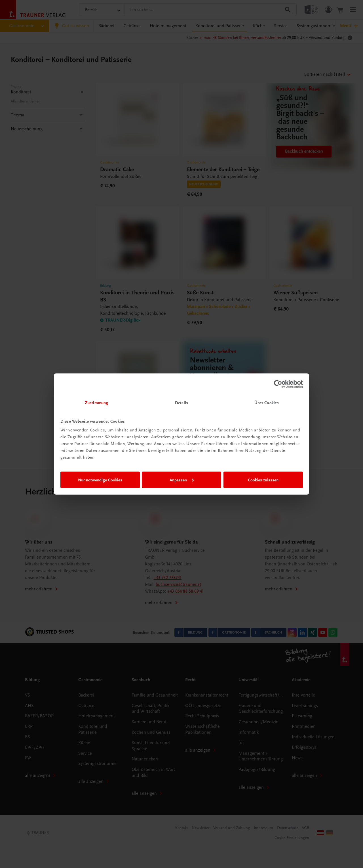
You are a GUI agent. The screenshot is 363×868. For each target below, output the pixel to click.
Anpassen (182, 480)
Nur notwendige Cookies (100, 480)
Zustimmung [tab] (96, 403)
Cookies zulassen (263, 480)
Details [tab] (181, 403)
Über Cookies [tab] (267, 403)
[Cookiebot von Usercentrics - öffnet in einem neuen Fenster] (278, 384)
